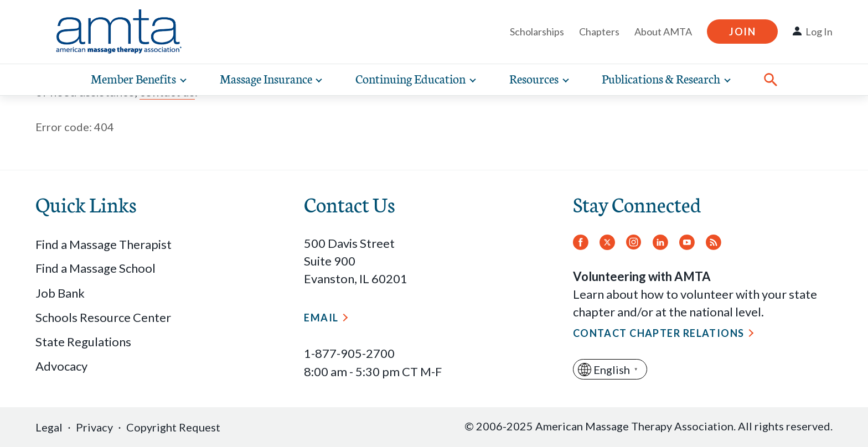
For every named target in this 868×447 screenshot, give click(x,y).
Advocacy (61, 366)
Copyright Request (173, 427)
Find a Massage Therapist (104, 244)
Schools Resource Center (103, 317)
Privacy (94, 427)
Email (321, 318)
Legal (49, 427)
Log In (819, 32)
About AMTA (663, 32)
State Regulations (83, 342)
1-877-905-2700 (349, 353)
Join (742, 32)
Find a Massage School (95, 268)
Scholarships (537, 32)
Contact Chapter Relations (659, 333)
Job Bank (60, 293)
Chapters (599, 32)
